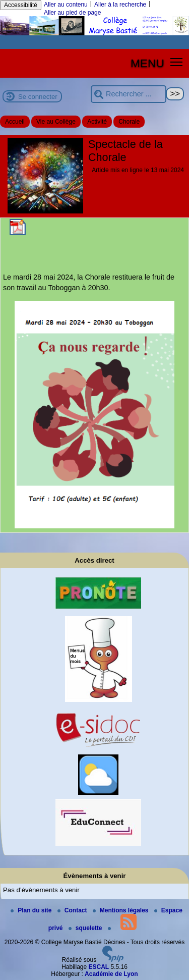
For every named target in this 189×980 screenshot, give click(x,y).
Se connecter (38, 97)
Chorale (129, 122)
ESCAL (99, 967)
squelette (86, 928)
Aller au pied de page (72, 13)
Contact (73, 910)
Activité (97, 122)
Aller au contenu (66, 5)
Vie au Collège (56, 122)
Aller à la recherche (120, 5)
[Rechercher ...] (129, 94)
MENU (147, 63)
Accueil (15, 122)
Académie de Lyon (111, 974)
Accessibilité (21, 5)
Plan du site (32, 910)
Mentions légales (121, 910)
